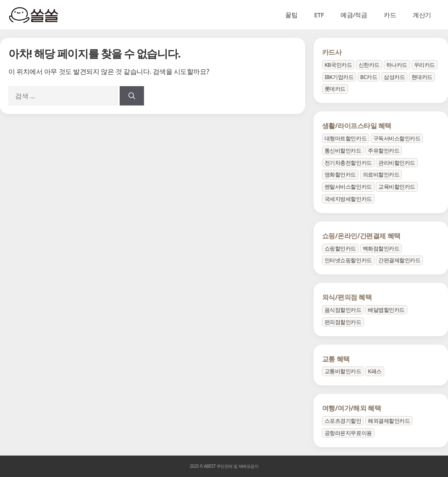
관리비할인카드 (397, 163)
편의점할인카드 (343, 322)
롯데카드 (335, 89)
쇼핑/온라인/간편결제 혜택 (361, 236)
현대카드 (422, 77)
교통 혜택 (336, 359)
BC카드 (369, 77)
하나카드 (397, 65)
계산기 (422, 15)
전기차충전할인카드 (348, 163)
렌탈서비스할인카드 (348, 187)
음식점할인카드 (343, 310)
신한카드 (369, 65)
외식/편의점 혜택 (347, 297)
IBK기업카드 (339, 77)
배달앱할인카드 (386, 310)
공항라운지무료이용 (348, 433)
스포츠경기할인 (343, 421)
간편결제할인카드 (399, 260)
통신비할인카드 (343, 150)
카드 (390, 15)
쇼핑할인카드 (340, 248)
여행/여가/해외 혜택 (351, 408)
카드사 (332, 52)
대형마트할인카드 (346, 138)
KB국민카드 (338, 65)
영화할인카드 (340, 174)
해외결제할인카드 (389, 421)
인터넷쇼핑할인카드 (348, 260)
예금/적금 (354, 15)
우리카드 (424, 65)
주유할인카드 (384, 150)
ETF (319, 15)
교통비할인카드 (343, 371)
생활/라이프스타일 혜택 (357, 126)
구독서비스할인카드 (397, 138)
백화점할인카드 (381, 248)
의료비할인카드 (381, 174)
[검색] (132, 96)
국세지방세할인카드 (348, 199)
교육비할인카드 (397, 187)
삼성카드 (394, 77)
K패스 (375, 371)
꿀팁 (291, 15)
